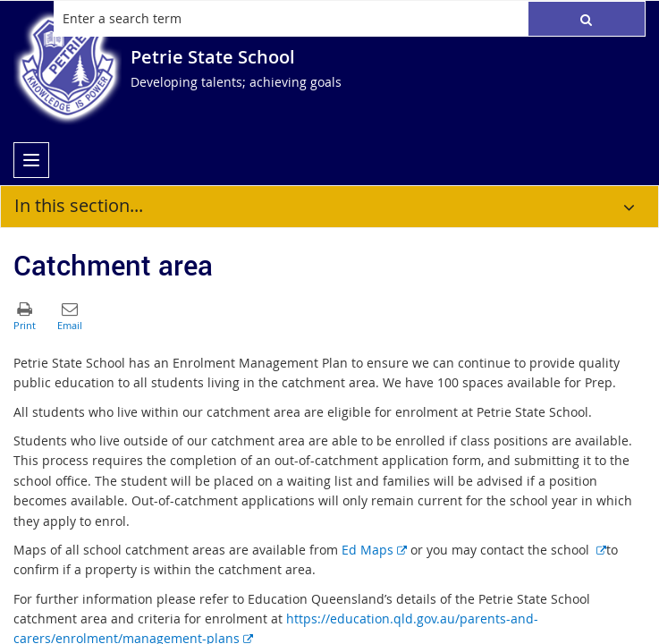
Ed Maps (374, 550)
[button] (587, 19)
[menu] (31, 160)
